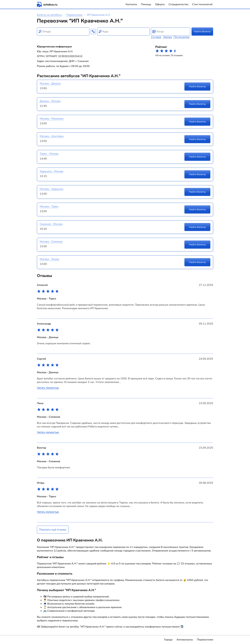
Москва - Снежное (51, 242)
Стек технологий (202, 4)
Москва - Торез (49, 206)
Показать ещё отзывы (53, 530)
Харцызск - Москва (51, 171)
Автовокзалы (185, 640)
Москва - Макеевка (52, 119)
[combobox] (63, 32)
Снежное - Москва (51, 224)
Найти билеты (202, 32)
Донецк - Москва (50, 101)
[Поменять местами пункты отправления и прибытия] (93, 32)
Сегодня (156, 37)
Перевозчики (74, 15)
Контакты (131, 4)
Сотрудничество (178, 4)
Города (168, 640)
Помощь (146, 4)
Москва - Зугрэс (50, 259)
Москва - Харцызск (51, 189)
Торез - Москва (49, 154)
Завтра (168, 37)
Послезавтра (182, 37)
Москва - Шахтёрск (52, 136)
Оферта (160, 4)
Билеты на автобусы (49, 15)
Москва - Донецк (50, 83)
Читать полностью (48, 388)
